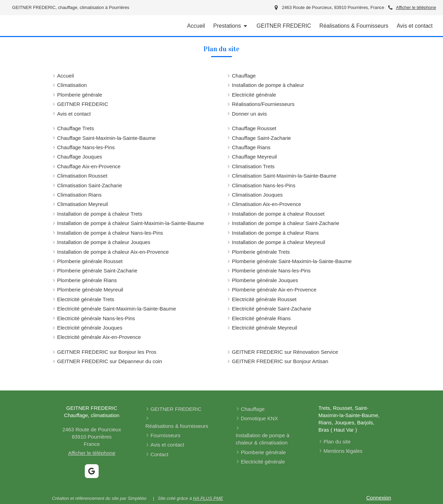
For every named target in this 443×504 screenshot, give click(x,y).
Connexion (379, 498)
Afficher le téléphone (416, 7)
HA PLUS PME (208, 498)
